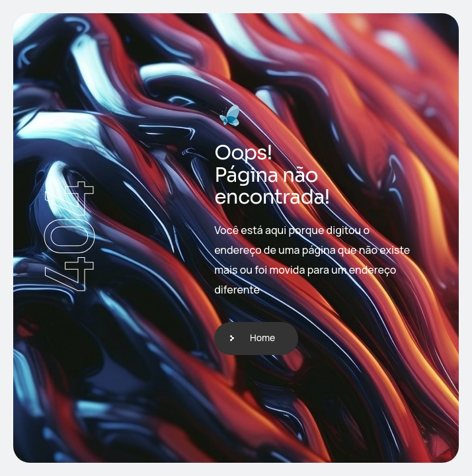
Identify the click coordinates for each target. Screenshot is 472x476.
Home (262, 337)
